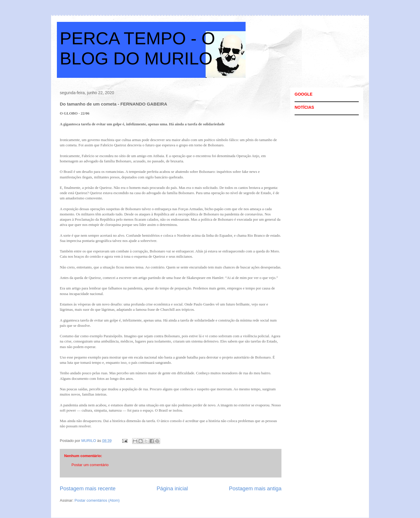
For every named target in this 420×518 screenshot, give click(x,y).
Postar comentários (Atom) (97, 500)
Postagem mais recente (88, 489)
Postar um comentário (90, 465)
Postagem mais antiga (255, 489)
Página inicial (172, 489)
